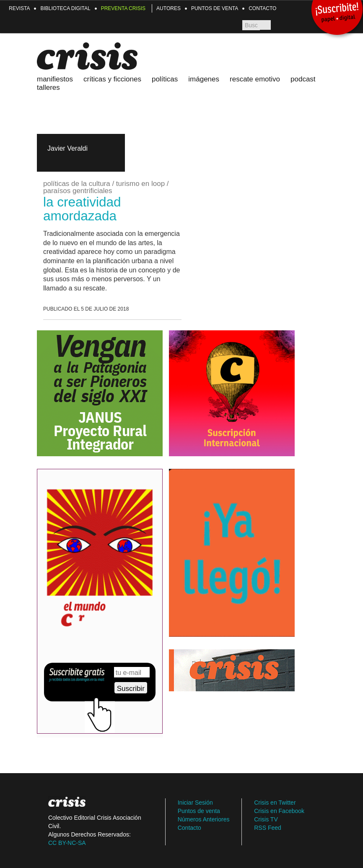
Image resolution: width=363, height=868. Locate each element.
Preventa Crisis (123, 8)
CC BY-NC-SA (67, 843)
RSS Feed (268, 828)
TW (300, 25)
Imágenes (204, 79)
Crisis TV (290, 25)
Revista (19, 8)
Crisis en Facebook (279, 811)
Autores (169, 8)
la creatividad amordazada (82, 209)
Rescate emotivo (255, 79)
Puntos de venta (215, 8)
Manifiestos (55, 79)
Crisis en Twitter (275, 803)
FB (279, 25)
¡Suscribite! (337, 14)
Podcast (303, 79)
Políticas (165, 79)
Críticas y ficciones (112, 79)
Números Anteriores (204, 819)
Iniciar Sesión (195, 803)
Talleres (48, 88)
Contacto (262, 8)
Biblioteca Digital (65, 8)
